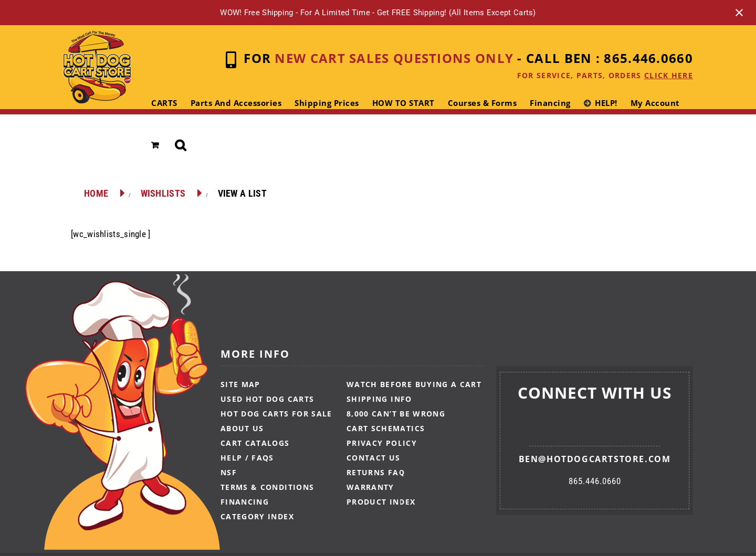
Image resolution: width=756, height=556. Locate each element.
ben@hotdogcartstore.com (595, 459)
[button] (181, 145)
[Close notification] (739, 13)
